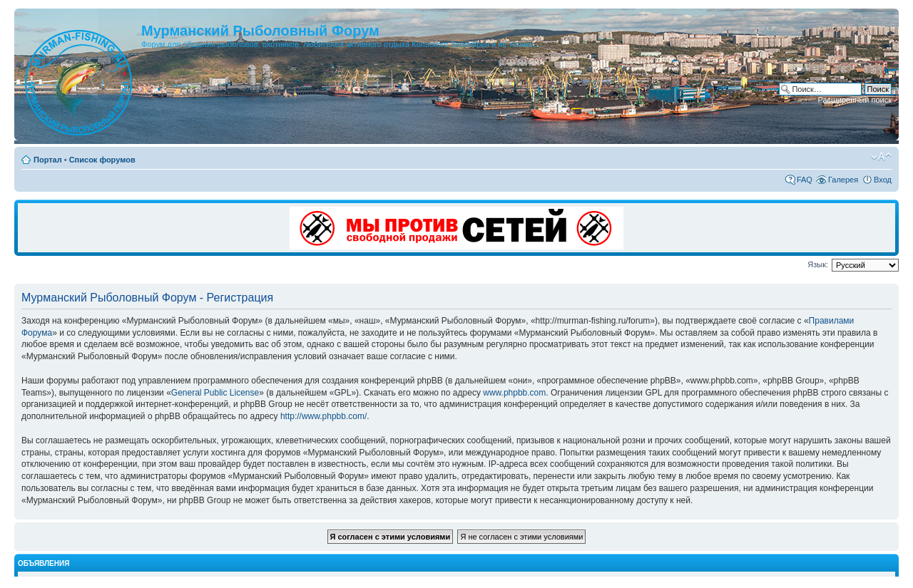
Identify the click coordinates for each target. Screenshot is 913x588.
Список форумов (102, 160)
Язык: (818, 264)
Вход (883, 180)
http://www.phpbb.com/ (323, 416)
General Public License (215, 393)
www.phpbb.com (514, 393)
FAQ (805, 180)
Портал (48, 160)
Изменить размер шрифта (881, 157)
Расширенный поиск (855, 100)
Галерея (843, 180)
